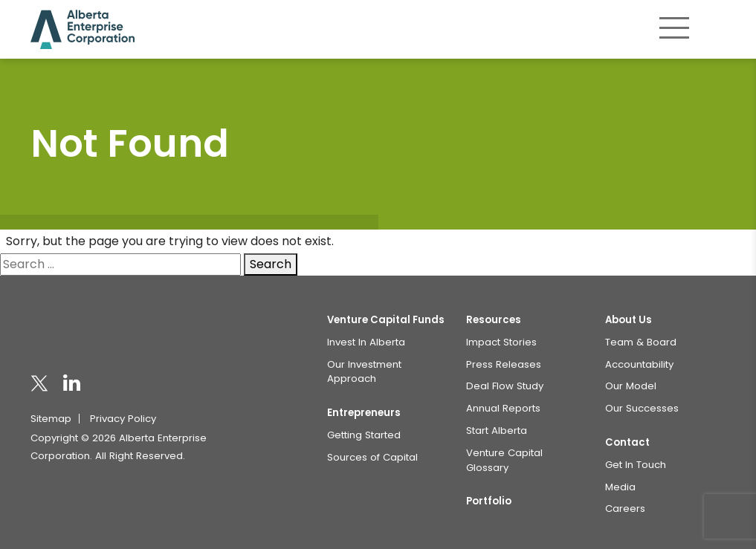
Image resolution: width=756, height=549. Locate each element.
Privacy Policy (123, 419)
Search (271, 264)
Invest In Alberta (366, 342)
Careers (625, 509)
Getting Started (364, 435)
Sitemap (51, 419)
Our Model (631, 386)
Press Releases (504, 364)
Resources (494, 320)
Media (620, 487)
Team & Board (641, 342)
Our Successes (642, 408)
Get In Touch (636, 465)
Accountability (639, 364)
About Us (629, 320)
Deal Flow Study (505, 386)
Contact (627, 442)
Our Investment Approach (364, 372)
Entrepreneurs (364, 413)
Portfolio (489, 501)
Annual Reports (503, 408)
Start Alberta (497, 431)
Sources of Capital (372, 457)
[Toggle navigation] (674, 27)
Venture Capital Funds (386, 320)
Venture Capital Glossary (504, 460)
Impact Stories (501, 342)
